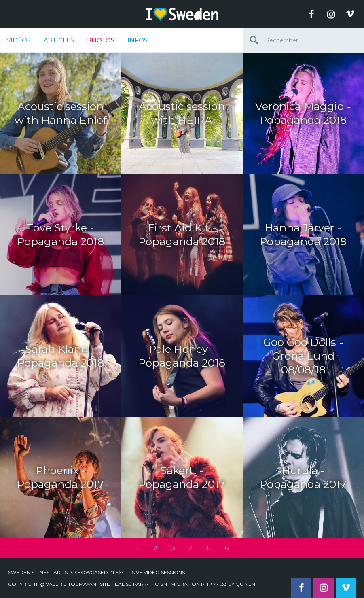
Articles (59, 40)
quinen (245, 584)
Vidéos (19, 40)
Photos (101, 42)
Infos (138, 40)
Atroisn (156, 584)
